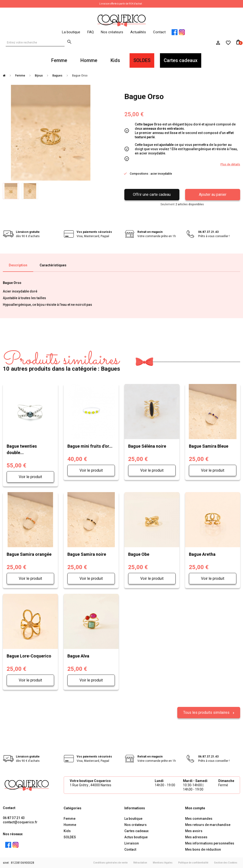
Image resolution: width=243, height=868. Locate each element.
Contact (159, 32)
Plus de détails (230, 164)
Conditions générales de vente (110, 863)
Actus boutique (136, 837)
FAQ (91, 32)
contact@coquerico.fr (20, 822)
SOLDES (142, 60)
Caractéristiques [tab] (53, 265)
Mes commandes (199, 819)
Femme (59, 60)
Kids (115, 60)
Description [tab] (18, 265)
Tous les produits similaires (207, 712)
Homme (89, 60)
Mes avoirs (194, 831)
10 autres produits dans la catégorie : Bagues (61, 362)
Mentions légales (163, 863)
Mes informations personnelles (210, 843)
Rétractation (140, 863)
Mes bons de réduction (203, 849)
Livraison (132, 843)
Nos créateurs (112, 32)
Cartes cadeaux (181, 60)
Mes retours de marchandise (208, 825)
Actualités (138, 32)
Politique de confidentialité (193, 863)
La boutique (71, 32)
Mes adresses (196, 837)
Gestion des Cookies (226, 863)
